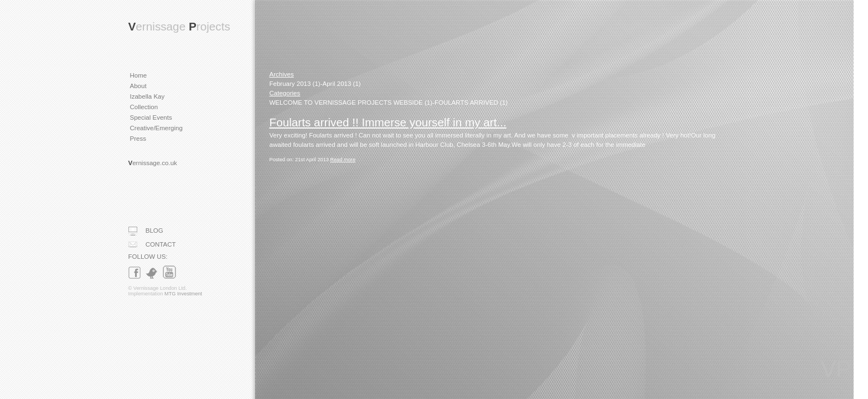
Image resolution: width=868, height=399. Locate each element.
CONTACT (152, 244)
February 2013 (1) (295, 84)
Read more (343, 160)
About (138, 86)
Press (138, 139)
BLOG (146, 231)
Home (139, 75)
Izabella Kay (148, 96)
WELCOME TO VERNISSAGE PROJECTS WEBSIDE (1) (351, 103)
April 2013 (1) (342, 84)
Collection (144, 107)
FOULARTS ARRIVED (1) (471, 103)
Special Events (151, 117)
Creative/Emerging (156, 128)
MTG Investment (183, 294)
